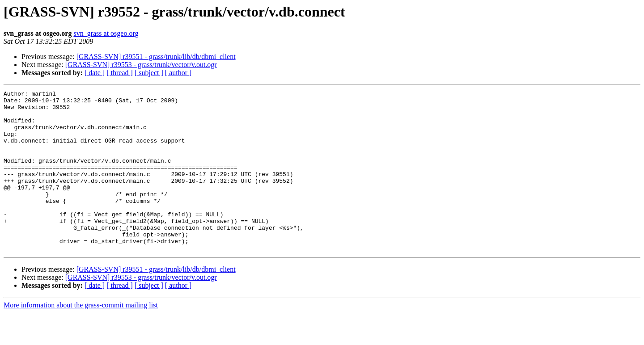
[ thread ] (120, 73)
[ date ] (95, 73)
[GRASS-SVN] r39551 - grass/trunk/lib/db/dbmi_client (156, 57)
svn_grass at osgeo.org (106, 33)
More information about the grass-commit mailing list (81, 337)
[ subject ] (149, 73)
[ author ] (178, 73)
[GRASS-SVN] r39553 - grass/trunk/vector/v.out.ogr (141, 65)
